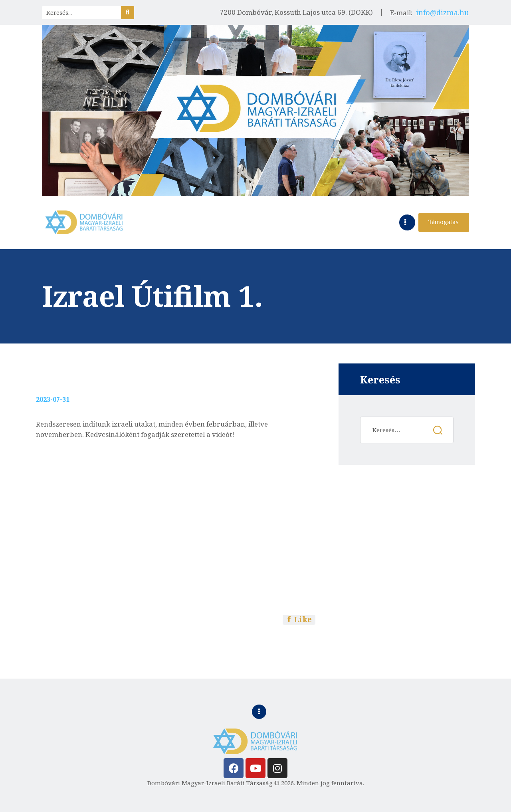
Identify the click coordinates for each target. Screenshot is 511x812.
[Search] (128, 13)
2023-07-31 (53, 399)
